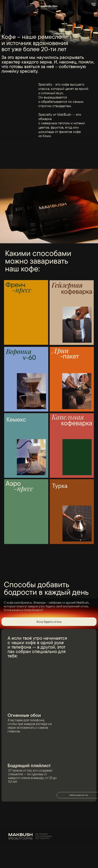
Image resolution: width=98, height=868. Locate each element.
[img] (71, 836)
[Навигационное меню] (94, 4)
